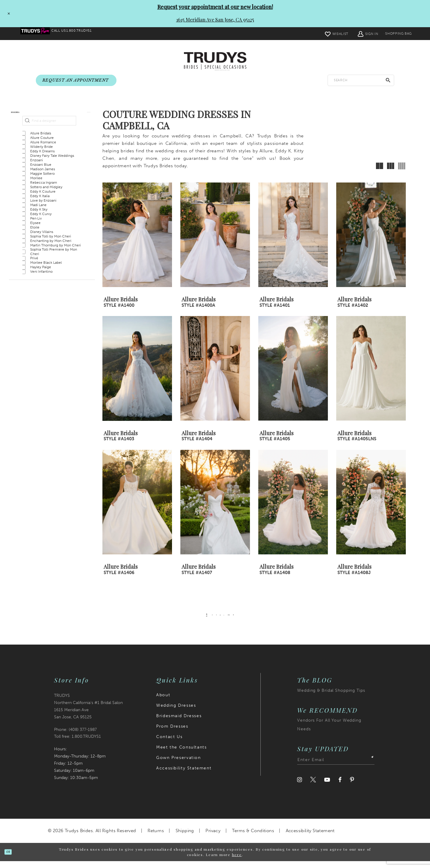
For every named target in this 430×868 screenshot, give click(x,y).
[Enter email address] (336, 767)
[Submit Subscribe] (369, 767)
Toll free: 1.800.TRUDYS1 (77, 744)
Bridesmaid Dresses (179, 723)
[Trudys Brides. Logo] (215, 61)
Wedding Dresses (176, 712)
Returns (156, 838)
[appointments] (76, 81)
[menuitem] (39, 34)
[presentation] (137, 242)
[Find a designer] (49, 137)
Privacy (213, 838)
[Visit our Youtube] (327, 787)
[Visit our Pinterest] (352, 787)
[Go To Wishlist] (323, 34)
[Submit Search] (388, 80)
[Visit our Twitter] (313, 787)
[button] (354, 34)
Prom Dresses (172, 733)
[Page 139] (236, 621)
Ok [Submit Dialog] (13, 859)
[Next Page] (246, 621)
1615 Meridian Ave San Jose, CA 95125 (215, 20)
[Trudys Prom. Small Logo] (39, 34)
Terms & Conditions (253, 838)
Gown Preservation (178, 765)
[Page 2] (204, 621)
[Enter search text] (361, 80)
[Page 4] (219, 621)
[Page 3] (211, 621)
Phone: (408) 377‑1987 (75, 736)
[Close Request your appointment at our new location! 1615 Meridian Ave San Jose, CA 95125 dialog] (7, 13)
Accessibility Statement (184, 775)
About (163, 702)
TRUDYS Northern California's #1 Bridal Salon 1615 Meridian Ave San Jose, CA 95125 (88, 713)
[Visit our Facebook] (340, 787)
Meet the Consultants (181, 754)
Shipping (185, 838)
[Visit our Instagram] (300, 787)
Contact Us (169, 744)
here (237, 862)
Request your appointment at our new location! (215, 7)
